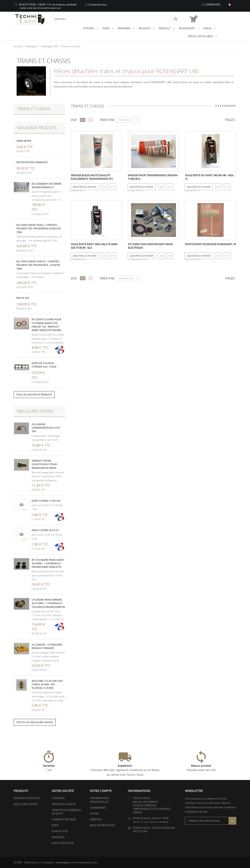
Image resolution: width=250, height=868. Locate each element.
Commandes (98, 807)
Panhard (124, 28)
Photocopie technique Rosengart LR (211, 244)
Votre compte (101, 791)
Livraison (58, 798)
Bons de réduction (102, 825)
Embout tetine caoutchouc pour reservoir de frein (44, 464)
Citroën (89, 28)
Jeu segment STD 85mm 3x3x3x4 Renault (46, 185)
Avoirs (94, 813)
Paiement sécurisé (64, 819)
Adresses (96, 819)
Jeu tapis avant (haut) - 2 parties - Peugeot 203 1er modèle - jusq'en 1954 (38, 265)
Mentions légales (64, 804)
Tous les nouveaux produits (34, 395)
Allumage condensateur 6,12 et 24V (46, 428)
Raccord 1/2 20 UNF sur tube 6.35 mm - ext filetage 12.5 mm (47, 684)
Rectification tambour (32, 162)
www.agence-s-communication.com (77, 862)
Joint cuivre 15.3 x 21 (45, 530)
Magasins (58, 837)
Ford (106, 28)
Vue (74, 120)
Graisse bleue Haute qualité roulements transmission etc (92, 177)
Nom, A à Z (130, 120)
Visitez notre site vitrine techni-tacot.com (40, 8)
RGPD (55, 825)
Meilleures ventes (26, 804)
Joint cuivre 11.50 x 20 (46, 500)
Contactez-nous (96, 4)
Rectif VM (23, 298)
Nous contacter (63, 843)
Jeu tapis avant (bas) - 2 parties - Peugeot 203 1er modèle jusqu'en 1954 (39, 228)
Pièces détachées (201, 36)
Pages (230, 120)
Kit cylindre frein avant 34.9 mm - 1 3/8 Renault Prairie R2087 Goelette (48, 563)
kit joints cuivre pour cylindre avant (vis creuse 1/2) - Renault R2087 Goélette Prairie (46, 325)
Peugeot (145, 28)
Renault (165, 28)
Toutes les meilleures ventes (35, 722)
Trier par (107, 120)
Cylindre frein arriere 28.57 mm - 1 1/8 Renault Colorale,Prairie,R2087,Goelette (53, 603)
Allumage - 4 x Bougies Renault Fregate (47, 646)
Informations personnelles (99, 800)
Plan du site (60, 831)
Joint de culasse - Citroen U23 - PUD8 (44, 365)
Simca (208, 28)
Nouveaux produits (27, 798)
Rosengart (187, 28)
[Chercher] (115, 19)
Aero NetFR (24, 141)
